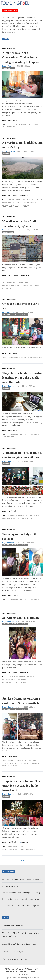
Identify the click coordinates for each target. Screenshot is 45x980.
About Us (9, 969)
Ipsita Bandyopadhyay (12, 230)
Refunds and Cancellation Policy (22, 972)
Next (22, 860)
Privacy (28, 969)
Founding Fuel (8, 312)
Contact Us (22, 974)
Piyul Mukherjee (9, 386)
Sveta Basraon (9, 151)
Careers (19, 969)
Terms (37, 969)
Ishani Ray (7, 66)
